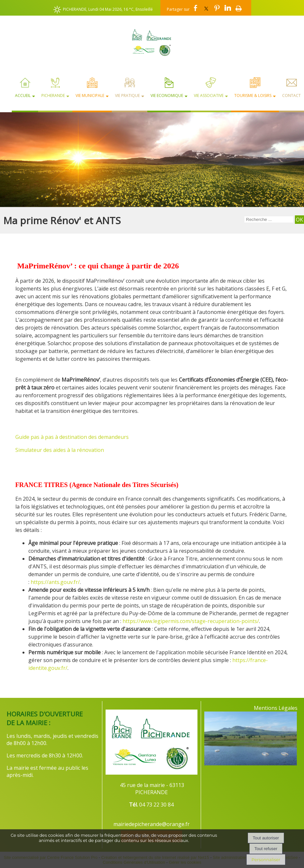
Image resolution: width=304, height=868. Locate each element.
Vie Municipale (90, 95)
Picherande (53, 95)
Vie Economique (167, 95)
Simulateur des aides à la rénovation (60, 450)
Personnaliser (266, 860)
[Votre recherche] (269, 219)
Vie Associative (209, 95)
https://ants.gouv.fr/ (55, 582)
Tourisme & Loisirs (253, 95)
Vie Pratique (127, 95)
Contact (291, 95)
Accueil (23, 95)
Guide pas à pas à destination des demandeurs (72, 437)
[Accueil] (152, 42)
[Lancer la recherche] (299, 220)
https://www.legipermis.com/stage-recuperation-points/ (191, 621)
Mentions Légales (276, 708)
